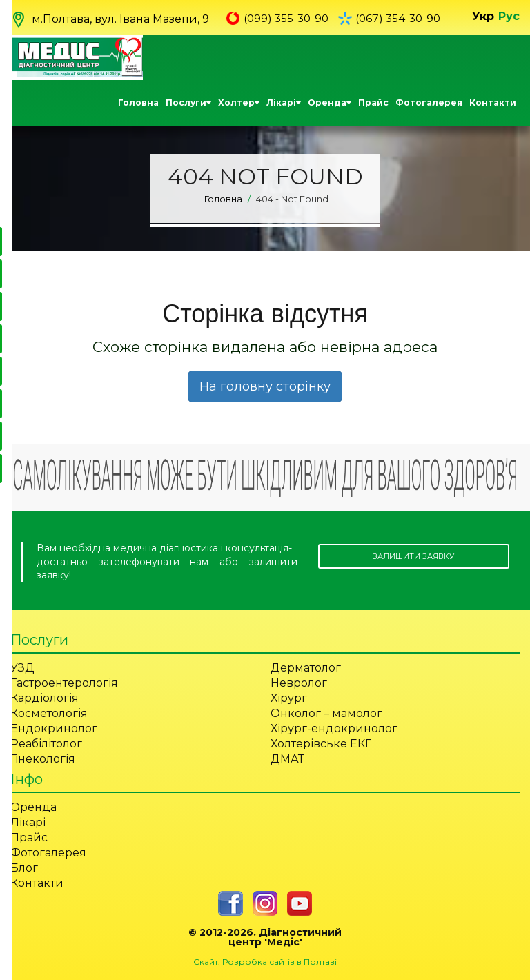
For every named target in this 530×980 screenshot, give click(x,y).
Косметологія (49, 713)
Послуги (188, 102)
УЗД (22, 667)
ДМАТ (287, 758)
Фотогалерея (429, 102)
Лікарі (284, 102)
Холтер (239, 102)
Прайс (373, 102)
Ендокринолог (54, 728)
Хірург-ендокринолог (334, 728)
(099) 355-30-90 (288, 18)
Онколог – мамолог (326, 713)
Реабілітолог (46, 743)
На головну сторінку (265, 386)
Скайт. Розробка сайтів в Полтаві (265, 961)
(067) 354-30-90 (403, 18)
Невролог (299, 682)
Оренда (330, 102)
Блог (24, 867)
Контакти (493, 102)
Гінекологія (43, 758)
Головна (138, 102)
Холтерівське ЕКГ (321, 743)
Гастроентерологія (64, 682)
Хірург (289, 697)
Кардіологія (45, 697)
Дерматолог (306, 667)
